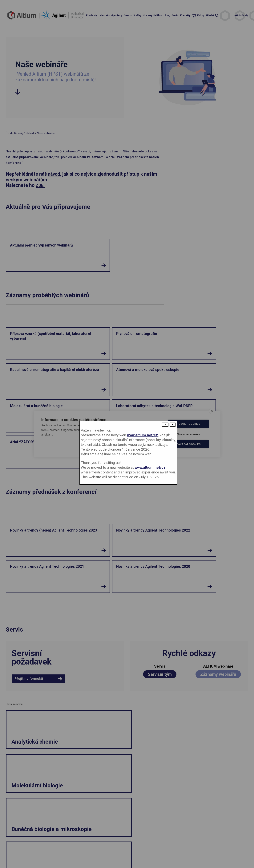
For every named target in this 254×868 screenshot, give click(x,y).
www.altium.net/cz (143, 435)
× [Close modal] (173, 425)
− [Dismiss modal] (165, 425)
